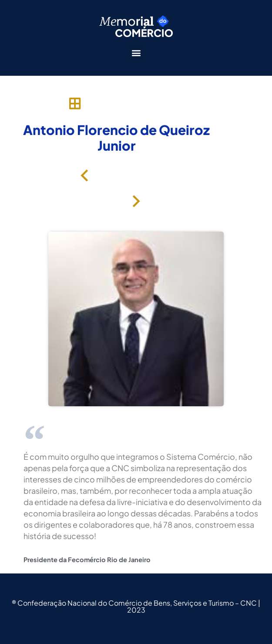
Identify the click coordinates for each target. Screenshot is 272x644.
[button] (136, 53)
